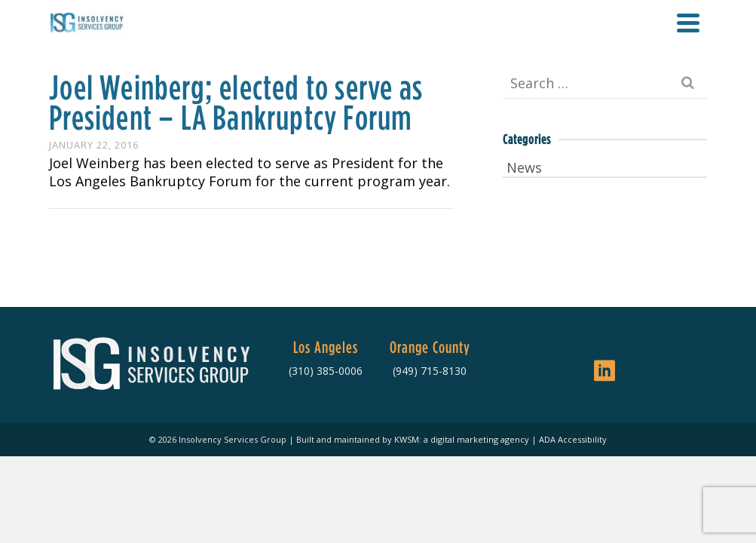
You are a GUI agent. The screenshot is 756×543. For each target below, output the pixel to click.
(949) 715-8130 (430, 371)
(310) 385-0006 (326, 371)
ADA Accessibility (573, 439)
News (524, 167)
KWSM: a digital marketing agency (462, 439)
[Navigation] (688, 23)
